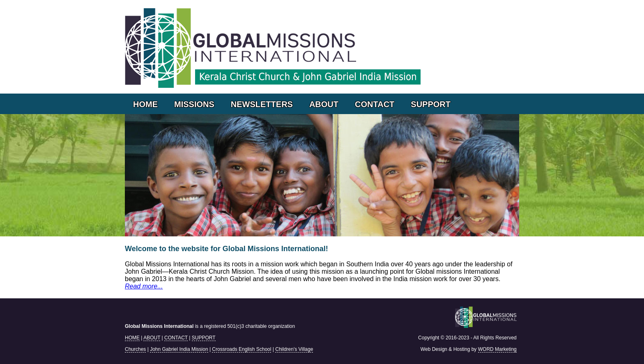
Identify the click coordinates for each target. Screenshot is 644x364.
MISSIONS (194, 104)
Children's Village (294, 349)
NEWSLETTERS (262, 104)
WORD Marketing (497, 349)
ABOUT (324, 104)
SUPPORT (431, 104)
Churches (135, 349)
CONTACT (375, 104)
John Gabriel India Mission (179, 349)
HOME (145, 104)
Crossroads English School (241, 349)
